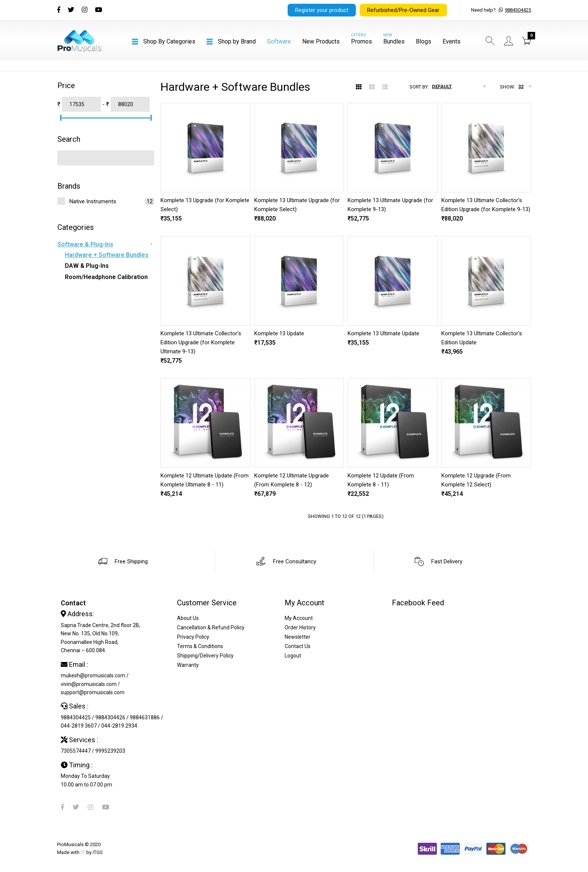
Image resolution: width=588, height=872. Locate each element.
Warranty (188, 665)
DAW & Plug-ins (87, 266)
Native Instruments (93, 201)
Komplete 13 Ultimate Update (383, 333)
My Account (299, 618)
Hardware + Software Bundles (107, 255)
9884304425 (518, 10)
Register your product (322, 10)
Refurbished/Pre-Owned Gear (403, 10)
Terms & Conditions (200, 646)
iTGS (98, 852)
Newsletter (298, 637)
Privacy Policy (193, 637)
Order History (300, 627)
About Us (188, 618)
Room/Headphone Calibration (106, 277)
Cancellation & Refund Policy (211, 627)
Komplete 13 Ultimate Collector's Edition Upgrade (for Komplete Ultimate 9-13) (201, 342)
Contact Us (298, 646)
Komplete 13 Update (279, 333)
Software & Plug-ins (85, 244)
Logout (293, 656)
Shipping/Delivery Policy (205, 656)
